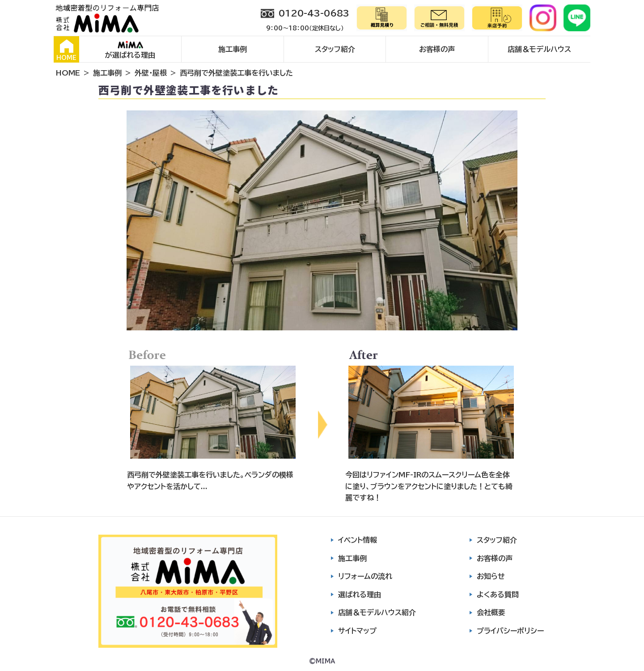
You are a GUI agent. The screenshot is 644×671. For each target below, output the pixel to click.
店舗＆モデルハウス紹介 (377, 612)
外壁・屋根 (151, 73)
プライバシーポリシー (510, 631)
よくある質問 (498, 595)
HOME (66, 50)
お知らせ (491, 576)
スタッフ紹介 (335, 49)
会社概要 (491, 612)
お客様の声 (437, 49)
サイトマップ (357, 631)
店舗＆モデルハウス (539, 49)
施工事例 (233, 49)
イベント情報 (358, 540)
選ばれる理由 (360, 595)
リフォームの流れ (365, 576)
